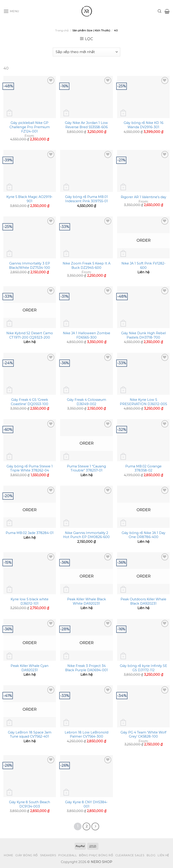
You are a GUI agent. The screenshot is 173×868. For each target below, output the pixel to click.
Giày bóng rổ (26, 855)
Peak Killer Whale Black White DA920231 (86, 601)
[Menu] (11, 11)
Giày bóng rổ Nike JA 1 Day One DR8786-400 (143, 535)
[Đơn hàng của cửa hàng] (86, 52)
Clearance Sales (130, 855)
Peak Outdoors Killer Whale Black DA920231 (143, 601)
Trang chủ (62, 30)
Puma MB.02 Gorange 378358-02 (143, 468)
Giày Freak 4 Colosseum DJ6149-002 (86, 402)
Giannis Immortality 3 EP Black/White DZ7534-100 (30, 266)
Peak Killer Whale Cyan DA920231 (30, 668)
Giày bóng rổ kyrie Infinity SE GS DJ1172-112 (143, 668)
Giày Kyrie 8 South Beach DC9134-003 (30, 804)
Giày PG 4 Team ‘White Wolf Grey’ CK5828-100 (143, 735)
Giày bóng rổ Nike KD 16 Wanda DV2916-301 (143, 125)
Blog (151, 855)
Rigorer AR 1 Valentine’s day (143, 197)
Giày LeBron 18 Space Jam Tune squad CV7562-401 (30, 735)
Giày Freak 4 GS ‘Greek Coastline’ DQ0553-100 (30, 402)
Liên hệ (163, 855)
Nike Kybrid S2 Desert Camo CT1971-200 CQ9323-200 (30, 335)
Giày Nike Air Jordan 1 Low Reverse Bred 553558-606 (86, 125)
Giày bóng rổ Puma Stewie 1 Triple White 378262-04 (30, 468)
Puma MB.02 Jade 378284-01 (30, 533)
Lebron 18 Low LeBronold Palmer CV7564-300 (86, 735)
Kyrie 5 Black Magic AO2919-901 (30, 199)
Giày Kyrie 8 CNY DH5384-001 (86, 804)
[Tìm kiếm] (159, 11)
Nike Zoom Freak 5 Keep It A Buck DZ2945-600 (86, 266)
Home (8, 855)
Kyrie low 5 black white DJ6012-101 (30, 601)
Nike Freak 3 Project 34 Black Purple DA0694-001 (86, 668)
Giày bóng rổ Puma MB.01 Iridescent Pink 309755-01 (86, 199)
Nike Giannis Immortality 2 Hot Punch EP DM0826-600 (86, 535)
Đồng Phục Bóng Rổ (96, 855)
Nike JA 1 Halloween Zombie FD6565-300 (86, 335)
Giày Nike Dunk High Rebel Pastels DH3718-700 (143, 335)
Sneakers (48, 855)
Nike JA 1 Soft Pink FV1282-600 (143, 266)
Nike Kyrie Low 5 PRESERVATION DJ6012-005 (143, 402)
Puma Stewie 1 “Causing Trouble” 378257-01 (86, 468)
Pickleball (68, 855)
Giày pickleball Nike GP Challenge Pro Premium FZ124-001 (30, 127)
